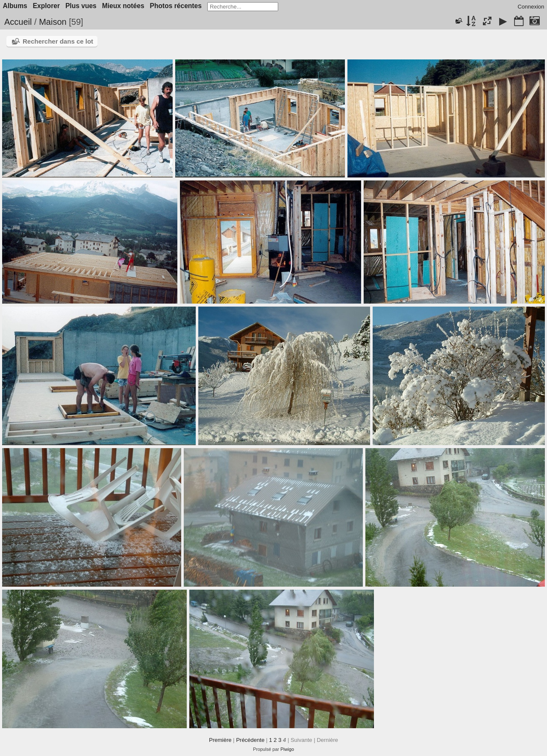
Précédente (250, 740)
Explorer (46, 6)
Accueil (18, 22)
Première (220, 740)
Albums (15, 6)
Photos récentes (176, 6)
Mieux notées (123, 6)
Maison (53, 22)
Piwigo (287, 749)
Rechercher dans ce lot (58, 41)
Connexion (531, 7)
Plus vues (81, 6)
